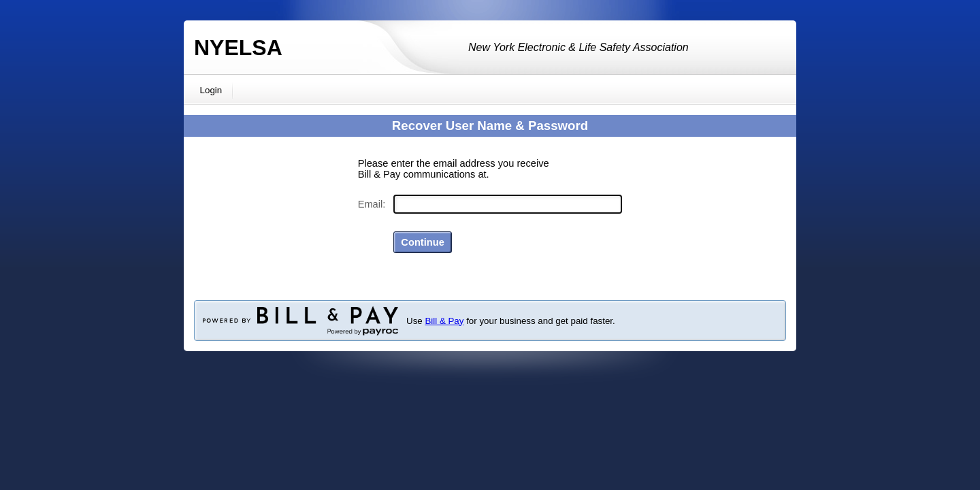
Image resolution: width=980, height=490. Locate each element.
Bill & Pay (444, 321)
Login (211, 90)
